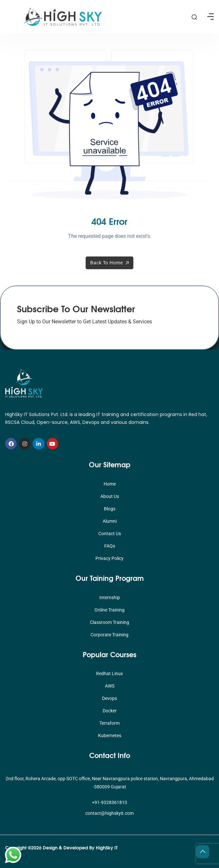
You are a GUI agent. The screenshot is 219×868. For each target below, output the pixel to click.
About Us (110, 496)
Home (110, 484)
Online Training (109, 610)
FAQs (110, 546)
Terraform (109, 723)
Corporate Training (109, 635)
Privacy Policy (109, 558)
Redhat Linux (109, 674)
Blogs (110, 509)
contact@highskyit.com (109, 813)
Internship (110, 597)
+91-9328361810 (109, 802)
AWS (110, 686)
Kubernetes (110, 736)
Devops (109, 698)
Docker (110, 711)
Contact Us (110, 534)
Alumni (110, 521)
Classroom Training (109, 622)
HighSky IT (107, 847)
